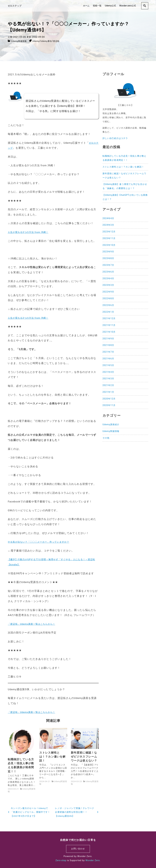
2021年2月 (108, 385)
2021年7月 (108, 352)
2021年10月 (109, 332)
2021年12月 (109, 319)
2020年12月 (109, 399)
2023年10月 (109, 245)
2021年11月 (109, 325)
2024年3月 (108, 225)
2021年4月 (108, 372)
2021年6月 (108, 359)
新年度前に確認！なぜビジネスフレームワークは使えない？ (124, 176)
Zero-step (61, 860)
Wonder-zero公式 (128, 5)
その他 (106, 438)
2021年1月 (108, 392)
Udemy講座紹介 (111, 425)
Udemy (40, 41)
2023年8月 (108, 258)
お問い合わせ (78, 849)
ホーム (86, 5)
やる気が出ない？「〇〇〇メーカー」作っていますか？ (42, 542)
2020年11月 (109, 405)
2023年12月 (109, 232)
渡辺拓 (64, 41)
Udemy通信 (52, 41)
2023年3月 (108, 285)
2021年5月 (108, 365)
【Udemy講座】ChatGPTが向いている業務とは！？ (125, 197)
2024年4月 (108, 218)
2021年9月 (108, 339)
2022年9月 (108, 292)
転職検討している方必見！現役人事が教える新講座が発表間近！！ (124, 158)
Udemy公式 (110, 5)
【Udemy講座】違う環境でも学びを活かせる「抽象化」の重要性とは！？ (125, 186)
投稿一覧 (97, 5)
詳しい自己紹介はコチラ (115, 138)
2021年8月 (108, 345)
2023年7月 (108, 265)
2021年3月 (108, 379)
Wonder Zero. (93, 860)
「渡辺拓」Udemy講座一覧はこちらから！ (34, 624)
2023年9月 (108, 252)
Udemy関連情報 (21, 41)
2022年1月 (108, 312)
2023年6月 (108, 272)
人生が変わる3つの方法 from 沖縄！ (30, 232)
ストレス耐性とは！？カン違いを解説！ (123, 167)
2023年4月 (108, 279)
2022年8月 (108, 299)
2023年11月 (109, 238)
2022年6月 (108, 305)
